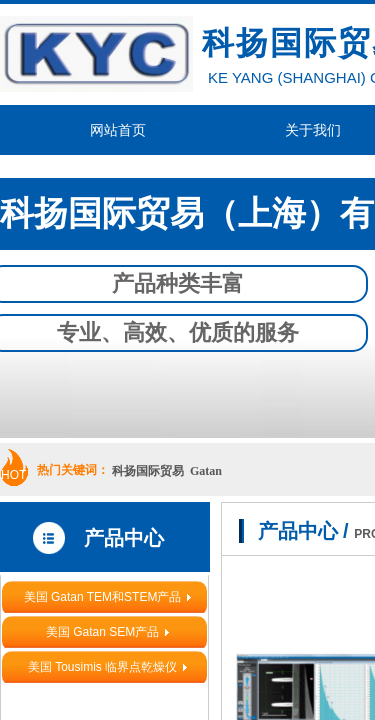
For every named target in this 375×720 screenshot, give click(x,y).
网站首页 (118, 130)
